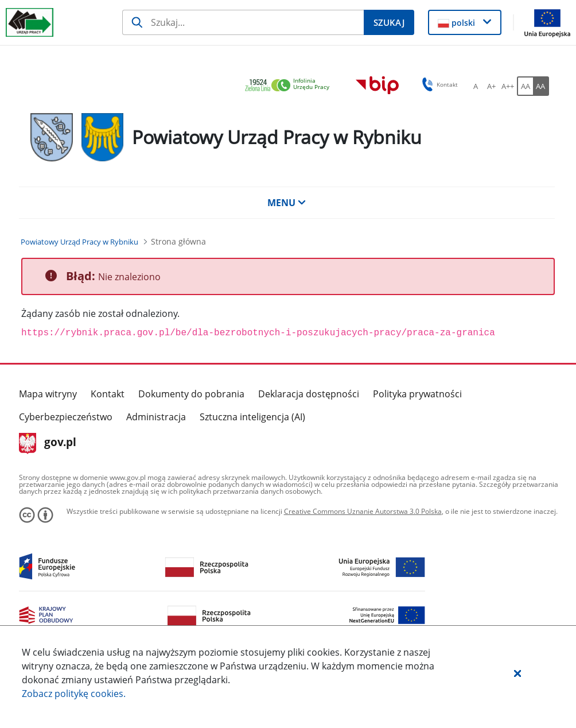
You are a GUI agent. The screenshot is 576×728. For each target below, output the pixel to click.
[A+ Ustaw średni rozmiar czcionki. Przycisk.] (492, 86)
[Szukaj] (243, 22)
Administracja (156, 417)
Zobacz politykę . (74, 694)
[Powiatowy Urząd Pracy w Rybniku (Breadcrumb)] (79, 242)
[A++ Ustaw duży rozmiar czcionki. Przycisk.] (508, 86)
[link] (290, 86)
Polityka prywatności (417, 394)
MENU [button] (287, 203)
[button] (517, 673)
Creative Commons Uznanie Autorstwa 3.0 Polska (363, 511)
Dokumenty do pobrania (191, 394)
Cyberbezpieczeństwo (66, 417)
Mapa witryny (48, 394)
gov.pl (48, 443)
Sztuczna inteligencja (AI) (252, 417)
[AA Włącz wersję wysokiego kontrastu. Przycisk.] (541, 86)
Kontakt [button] (438, 84)
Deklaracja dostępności (309, 394)
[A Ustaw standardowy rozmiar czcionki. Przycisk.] (476, 86)
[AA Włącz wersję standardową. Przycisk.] (525, 86)
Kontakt (108, 394)
